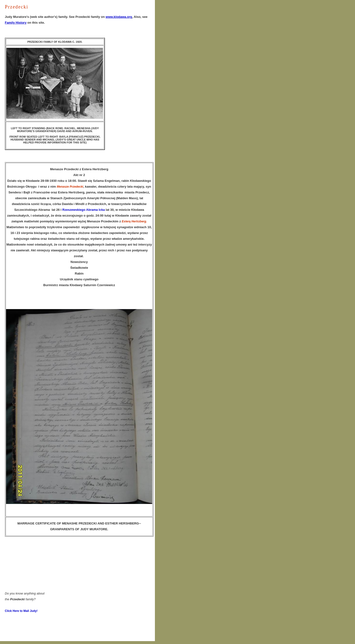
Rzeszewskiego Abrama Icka (84, 210)
